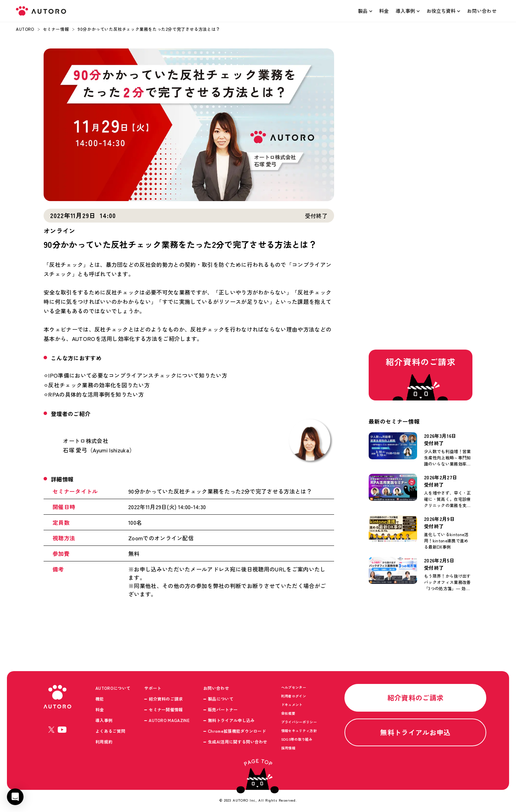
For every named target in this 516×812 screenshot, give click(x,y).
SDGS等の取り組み (297, 739)
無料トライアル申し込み (231, 720)
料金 (384, 11)
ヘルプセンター (294, 687)
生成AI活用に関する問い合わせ (238, 742)
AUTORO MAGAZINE (169, 720)
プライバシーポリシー (299, 722)
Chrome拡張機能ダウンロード (237, 731)
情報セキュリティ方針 (299, 730)
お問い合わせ (482, 11)
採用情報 (288, 748)
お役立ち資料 (441, 11)
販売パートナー (223, 709)
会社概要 (288, 713)
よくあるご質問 (110, 731)
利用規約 (104, 742)
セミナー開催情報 (166, 709)
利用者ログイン (294, 696)
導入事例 (405, 11)
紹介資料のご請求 (166, 699)
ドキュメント (292, 705)
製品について (221, 699)
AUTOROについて (113, 688)
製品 (363, 11)
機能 (100, 699)
